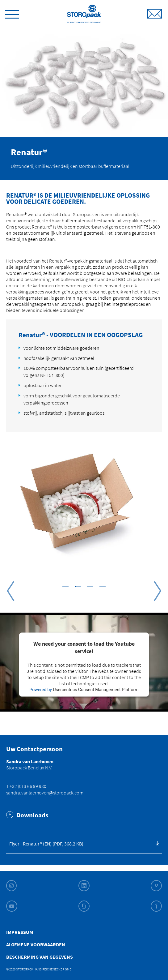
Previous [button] (10, 591)
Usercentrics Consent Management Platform (96, 689)
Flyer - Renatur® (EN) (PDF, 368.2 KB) (46, 844)
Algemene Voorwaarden (36, 944)
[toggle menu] (12, 13)
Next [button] (157, 591)
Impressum (20, 932)
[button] (65, 586)
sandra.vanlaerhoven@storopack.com (45, 793)
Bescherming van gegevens (40, 957)
